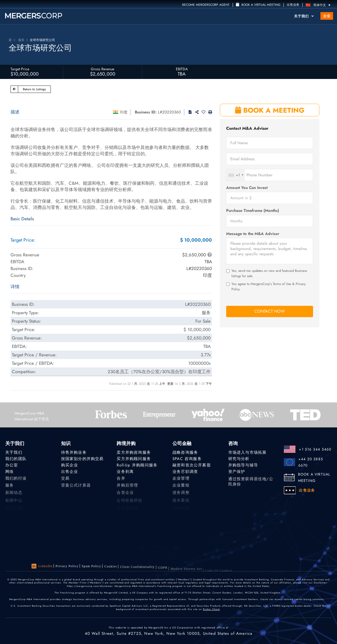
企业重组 (181, 488)
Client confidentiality (137, 570)
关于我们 (304, 16)
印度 (124, 112)
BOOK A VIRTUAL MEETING (314, 477)
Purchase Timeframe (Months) (253, 211)
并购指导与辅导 (243, 466)
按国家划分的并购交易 (82, 459)
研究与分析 (239, 459)
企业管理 (181, 481)
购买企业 (70, 466)
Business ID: (146, 112)
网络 (9, 473)
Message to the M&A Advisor (253, 234)
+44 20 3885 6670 (311, 462)
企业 (327, 16)
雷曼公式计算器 (76, 488)
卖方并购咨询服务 (134, 452)
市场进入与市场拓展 (247, 452)
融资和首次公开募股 (192, 466)
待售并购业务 (74, 452)
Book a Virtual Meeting (258, 5)
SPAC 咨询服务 (187, 459)
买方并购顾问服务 (134, 459)
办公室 (12, 466)
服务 (9, 488)
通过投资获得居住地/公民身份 (251, 486)
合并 (121, 481)
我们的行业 (16, 481)
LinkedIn (42, 566)
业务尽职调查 (185, 473)
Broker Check (211, 610)
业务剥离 (125, 473)
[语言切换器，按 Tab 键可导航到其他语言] (319, 5)
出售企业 (70, 473)
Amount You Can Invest (247, 188)
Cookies (111, 568)
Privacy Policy (67, 566)
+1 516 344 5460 (315, 449)
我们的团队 (16, 459)
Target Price (20, 69)
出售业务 (293, 5)
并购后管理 (127, 488)
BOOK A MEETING (270, 110)
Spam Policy (91, 567)
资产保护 (237, 473)
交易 (65, 481)
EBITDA (182, 69)
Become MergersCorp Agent (206, 5)
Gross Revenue (103, 69)
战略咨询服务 (185, 452)
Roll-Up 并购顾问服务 (137, 466)
